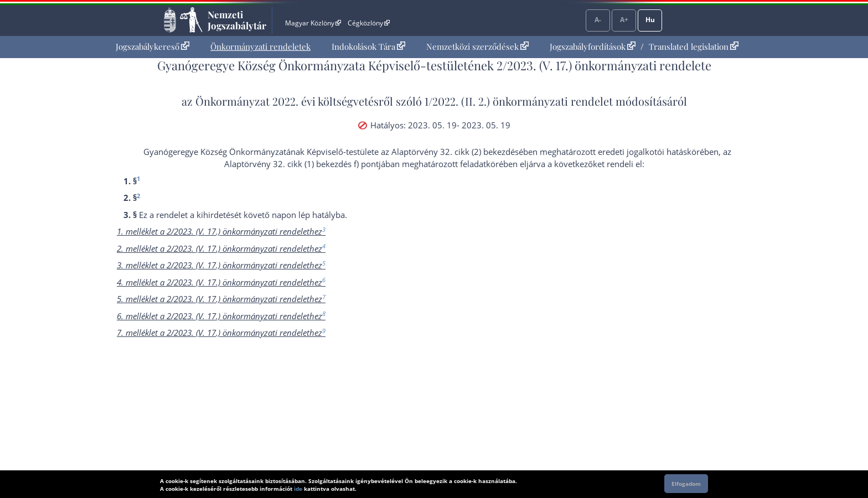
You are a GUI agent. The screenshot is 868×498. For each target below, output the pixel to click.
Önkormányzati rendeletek (260, 46)
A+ (624, 20)
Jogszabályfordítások (593, 46)
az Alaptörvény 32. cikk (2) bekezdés (450, 152)
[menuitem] (153, 47)
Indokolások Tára (368, 46)
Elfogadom (686, 484)
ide (298, 489)
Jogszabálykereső (153, 46)
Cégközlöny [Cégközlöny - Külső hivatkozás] (369, 23)
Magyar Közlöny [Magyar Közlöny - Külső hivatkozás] (313, 23)
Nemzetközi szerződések (477, 46)
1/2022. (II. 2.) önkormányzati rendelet (519, 101)
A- (598, 20)
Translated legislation (694, 46)
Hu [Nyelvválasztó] (650, 20)
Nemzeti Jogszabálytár (237, 20)
